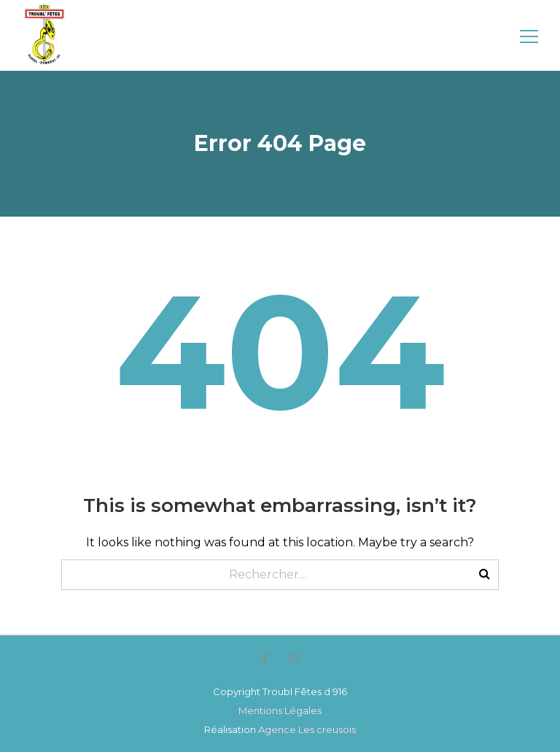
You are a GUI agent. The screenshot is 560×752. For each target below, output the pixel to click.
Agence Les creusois (307, 729)
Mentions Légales (280, 710)
